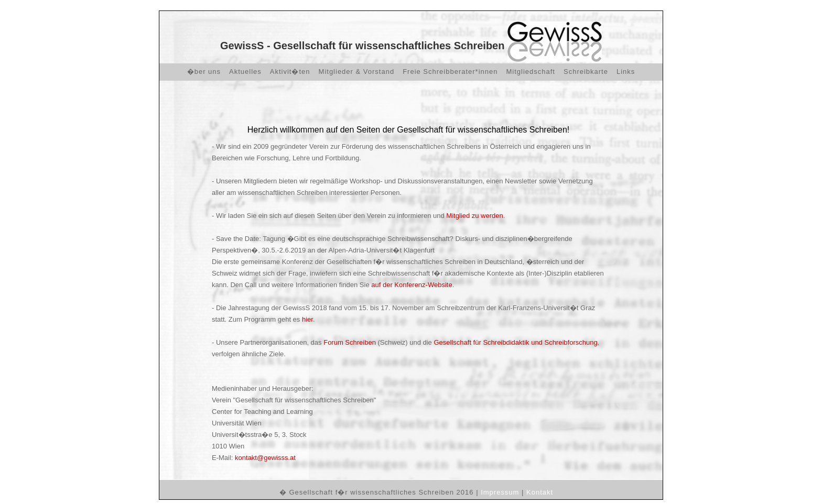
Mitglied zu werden (474, 216)
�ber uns (204, 72)
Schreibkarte (586, 72)
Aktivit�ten (290, 72)
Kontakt (540, 492)
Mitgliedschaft (531, 72)
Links (626, 72)
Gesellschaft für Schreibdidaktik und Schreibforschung (515, 342)
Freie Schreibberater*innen (450, 72)
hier (307, 319)
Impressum (500, 492)
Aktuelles (245, 72)
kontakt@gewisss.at (265, 458)
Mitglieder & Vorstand (357, 72)
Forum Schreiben (350, 342)
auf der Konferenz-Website (412, 285)
